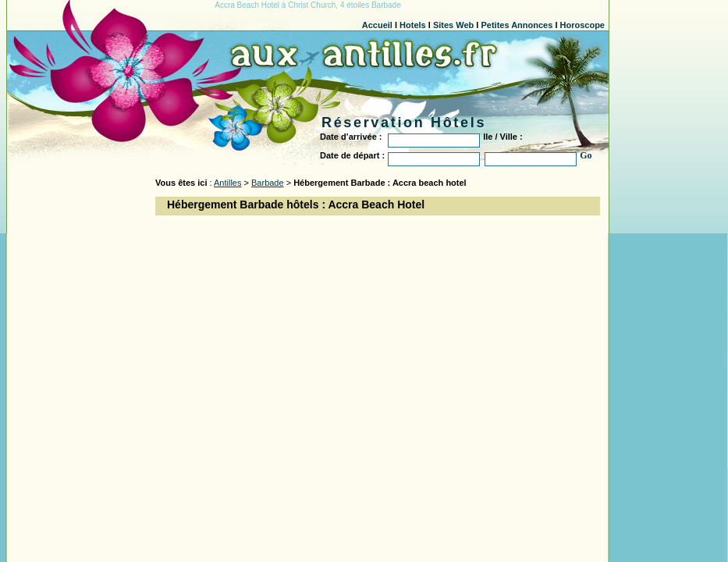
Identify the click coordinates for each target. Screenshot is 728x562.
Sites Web (453, 25)
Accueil (377, 25)
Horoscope (582, 25)
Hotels (413, 25)
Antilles (227, 183)
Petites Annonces (517, 25)
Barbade (268, 183)
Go (586, 155)
